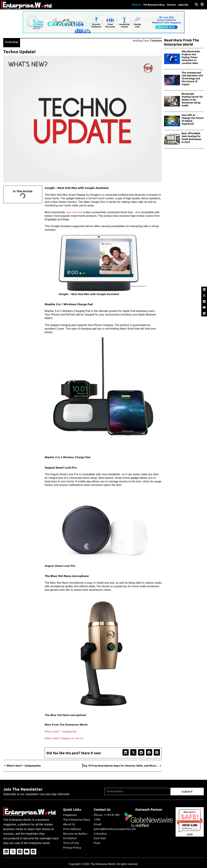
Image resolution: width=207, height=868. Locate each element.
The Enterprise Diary (149, 5)
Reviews (169, 5)
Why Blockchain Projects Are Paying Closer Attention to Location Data (191, 57)
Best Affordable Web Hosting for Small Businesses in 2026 (191, 138)
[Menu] (202, 4)
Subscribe (182, 5)
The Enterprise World (103, 864)
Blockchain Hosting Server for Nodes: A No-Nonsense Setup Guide (192, 100)
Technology (13, 41)
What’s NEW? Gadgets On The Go (66, 738)
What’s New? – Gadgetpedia (62, 731)
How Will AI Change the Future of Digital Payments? (193, 119)
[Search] (196, 4)
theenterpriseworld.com (190, 821)
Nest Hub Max (75, 212)
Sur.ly (195, 828)
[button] (126, 752)
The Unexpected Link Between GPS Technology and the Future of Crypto (192, 78)
